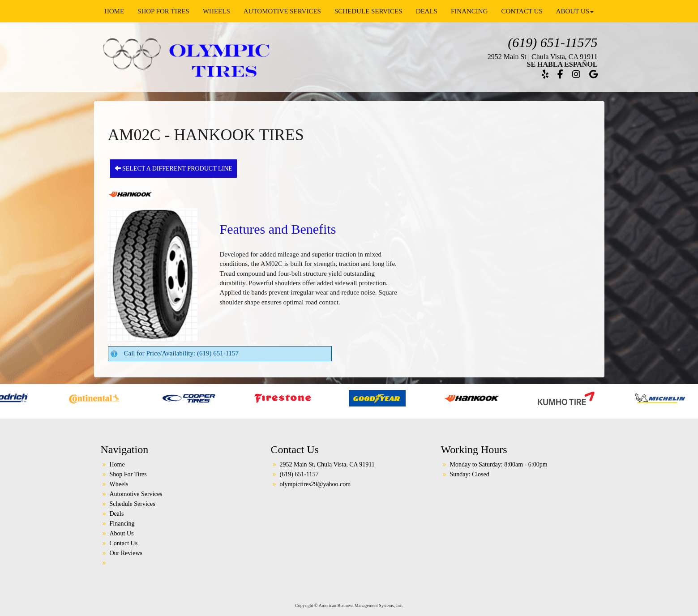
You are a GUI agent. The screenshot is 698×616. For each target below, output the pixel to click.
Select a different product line (173, 168)
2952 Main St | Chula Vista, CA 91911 (543, 57)
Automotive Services (282, 11)
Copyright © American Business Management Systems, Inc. (349, 605)
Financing (469, 11)
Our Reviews (126, 553)
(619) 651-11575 (552, 42)
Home (114, 11)
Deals (427, 11)
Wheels (216, 11)
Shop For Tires (163, 11)
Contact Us (522, 11)
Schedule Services (368, 11)
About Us (575, 11)
